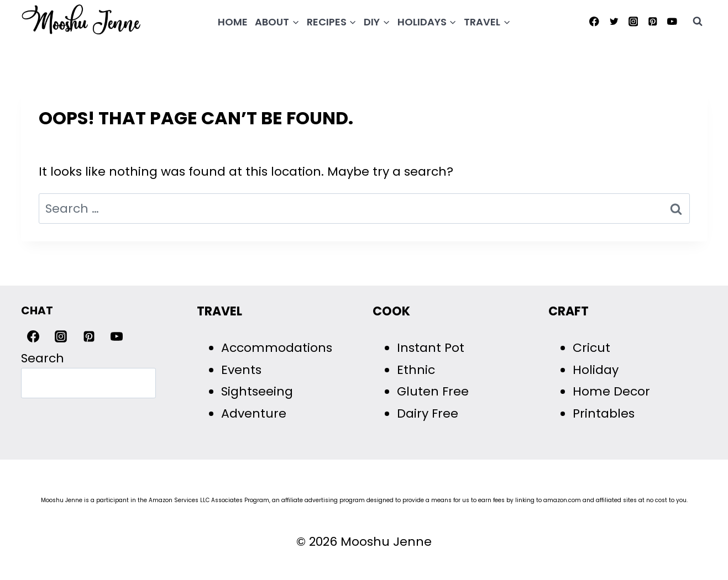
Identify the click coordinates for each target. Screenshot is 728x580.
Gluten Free (433, 391)
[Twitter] (614, 21)
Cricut (591, 348)
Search (43, 358)
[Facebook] (595, 21)
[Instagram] (633, 21)
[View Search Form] (698, 22)
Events (241, 370)
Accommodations (277, 348)
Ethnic (416, 370)
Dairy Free (428, 413)
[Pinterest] (653, 21)
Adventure (254, 413)
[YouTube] (672, 21)
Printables (604, 413)
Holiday (596, 370)
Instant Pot (431, 348)
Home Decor (611, 391)
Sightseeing (257, 391)
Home (233, 22)
